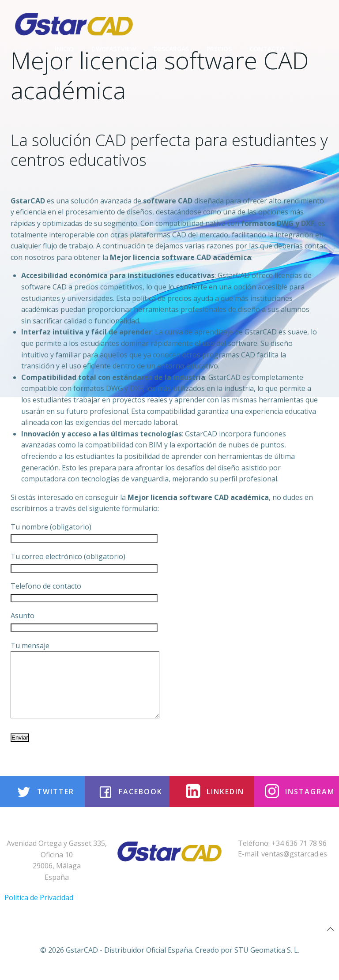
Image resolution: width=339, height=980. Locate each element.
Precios (219, 49)
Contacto (267, 49)
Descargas (171, 49)
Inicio (64, 49)
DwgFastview (114, 49)
